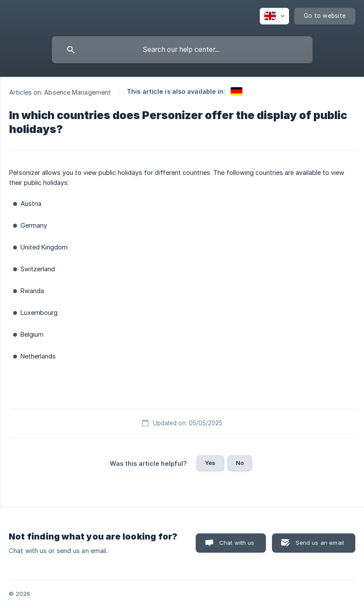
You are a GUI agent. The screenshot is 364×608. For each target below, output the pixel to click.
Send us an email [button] (320, 543)
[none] (274, 16)
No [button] (240, 463)
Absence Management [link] (77, 92)
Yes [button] (210, 463)
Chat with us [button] (237, 543)
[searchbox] (182, 50)
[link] (236, 91)
